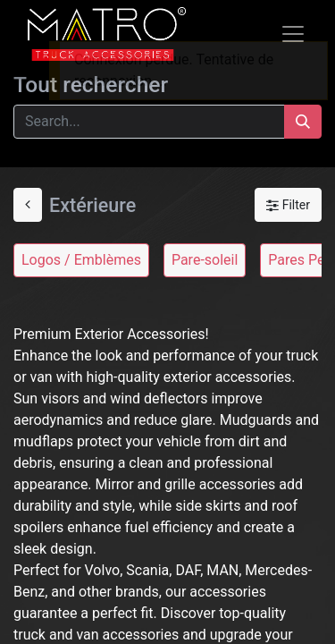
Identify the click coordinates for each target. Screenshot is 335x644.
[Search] (303, 122)
